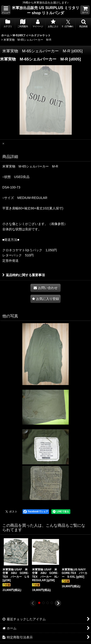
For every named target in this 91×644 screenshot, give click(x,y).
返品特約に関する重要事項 (24, 275)
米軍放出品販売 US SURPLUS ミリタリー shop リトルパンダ (45, 10)
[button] (6, 10)
